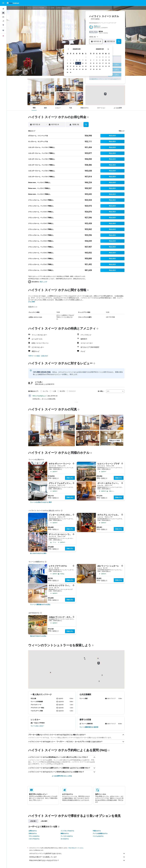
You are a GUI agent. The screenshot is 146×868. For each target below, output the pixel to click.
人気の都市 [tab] (44, 821)
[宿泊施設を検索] (3, 13)
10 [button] (74, 63)
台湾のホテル (33, 831)
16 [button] (71, 66)
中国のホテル (97, 831)
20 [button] (83, 66)
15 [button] (89, 63)
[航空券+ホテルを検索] (3, 21)
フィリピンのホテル (67, 836)
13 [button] (83, 63)
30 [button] (71, 72)
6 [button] (83, 60)
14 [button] (86, 63)
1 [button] (89, 57)
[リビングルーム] (41, 92)
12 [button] (80, 63)
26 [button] (80, 69)
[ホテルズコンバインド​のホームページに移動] (13, 3)
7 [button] (86, 60)
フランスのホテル (34, 836)
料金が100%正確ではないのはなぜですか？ (77, 860)
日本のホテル (33, 833)
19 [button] (80, 66)
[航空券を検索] (3, 9)
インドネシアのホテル (67, 831)
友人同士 (63, 391)
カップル (46, 391)
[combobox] (115, 391)
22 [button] (89, 66)
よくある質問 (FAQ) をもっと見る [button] (62, 776)
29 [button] (89, 69)
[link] (41, 502)
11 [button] (77, 63)
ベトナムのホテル (98, 836)
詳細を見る (70, 478)
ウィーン (48, 8)
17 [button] (74, 66)
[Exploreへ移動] (3, 25)
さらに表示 (32, 302)
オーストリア (37, 8)
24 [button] (74, 69)
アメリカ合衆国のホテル (100, 833)
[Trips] (3, 30)
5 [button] (80, 60)
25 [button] (77, 69)
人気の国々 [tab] (33, 821)
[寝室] (69, 99)
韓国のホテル (65, 833)
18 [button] (77, 66)
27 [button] (83, 69)
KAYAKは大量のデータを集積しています (77, 857)
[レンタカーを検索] (3, 17)
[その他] (88, 438)
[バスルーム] (112, 438)
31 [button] (74, 72)
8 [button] (89, 60)
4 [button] (77, 60)
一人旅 (54, 391)
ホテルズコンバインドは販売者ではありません (77, 854)
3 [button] (74, 60)
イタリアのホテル (34, 839)
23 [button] (71, 69)
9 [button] (71, 63)
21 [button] (86, 66)
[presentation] (88, 117)
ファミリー (72, 391)
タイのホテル (65, 839)
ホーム (29, 8)
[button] (3, 3)
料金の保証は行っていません (76, 848)
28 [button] (86, 69)
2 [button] (71, 60)
